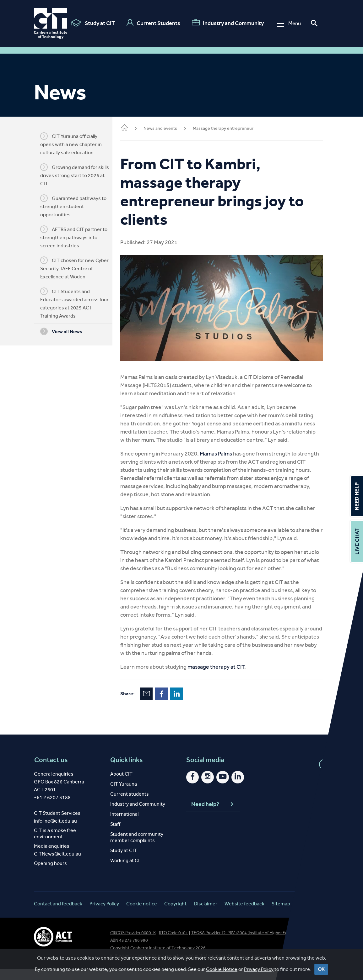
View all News (66, 331)
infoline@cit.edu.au (55, 832)
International (124, 825)
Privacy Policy (104, 915)
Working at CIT (126, 872)
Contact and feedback (58, 915)
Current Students (151, 23)
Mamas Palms (225, 457)
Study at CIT (90, 23)
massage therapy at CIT (225, 678)
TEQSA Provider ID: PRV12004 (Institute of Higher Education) (247, 944)
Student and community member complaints (137, 848)
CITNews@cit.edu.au (57, 865)
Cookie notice (142, 915)
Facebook (171, 705)
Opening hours (50, 875)
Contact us (51, 771)
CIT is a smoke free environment (55, 845)
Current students (130, 805)
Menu (286, 23)
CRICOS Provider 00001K (133, 944)
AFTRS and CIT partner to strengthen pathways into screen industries (79, 237)
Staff (115, 835)
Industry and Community (225, 23)
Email (156, 705)
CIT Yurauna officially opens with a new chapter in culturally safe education (76, 144)
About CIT (121, 785)
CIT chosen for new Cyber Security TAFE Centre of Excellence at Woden (79, 268)
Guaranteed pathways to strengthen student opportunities (78, 206)
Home (134, 128)
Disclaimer (206, 915)
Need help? (213, 816)
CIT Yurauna (124, 795)
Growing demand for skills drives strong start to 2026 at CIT (79, 175)
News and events (170, 128)
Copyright (175, 915)
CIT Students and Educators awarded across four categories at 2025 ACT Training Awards (79, 303)
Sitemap (281, 915)
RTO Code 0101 (173, 944)
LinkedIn (186, 705)
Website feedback (244, 915)
